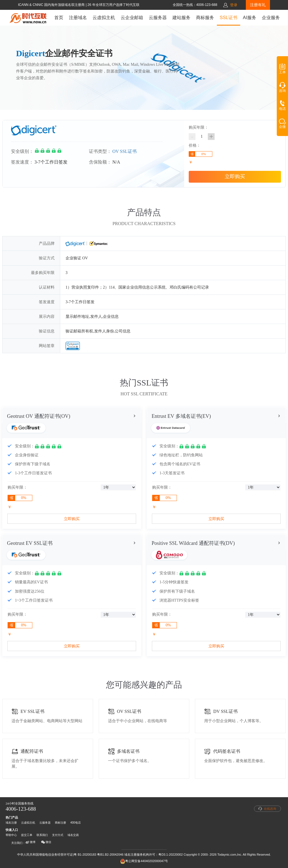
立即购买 (235, 176)
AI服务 (250, 18)
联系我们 (42, 835)
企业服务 (271, 18)
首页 (59, 18)
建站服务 (181, 18)
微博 (30, 842)
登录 (234, 5)
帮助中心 (11, 835)
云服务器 (158, 18)
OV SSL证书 (125, 151)
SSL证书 (228, 18)
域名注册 (11, 823)
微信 (46, 842)
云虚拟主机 (104, 18)
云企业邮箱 (132, 18)
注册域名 (78, 18)
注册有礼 (258, 5)
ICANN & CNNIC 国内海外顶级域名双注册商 (52, 5)
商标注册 (60, 823)
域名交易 (73, 835)
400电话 (76, 823)
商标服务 (205, 18)
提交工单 (27, 835)
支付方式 (58, 835)
